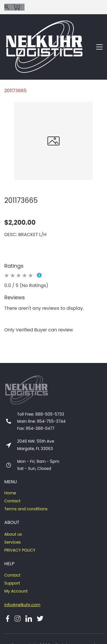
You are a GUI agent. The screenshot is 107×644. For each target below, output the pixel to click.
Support (12, 557)
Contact (12, 475)
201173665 (15, 65)
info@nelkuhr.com (22, 579)
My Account (16, 565)
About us (13, 508)
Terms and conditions (26, 483)
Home (10, 467)
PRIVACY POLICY (20, 524)
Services (13, 516)
